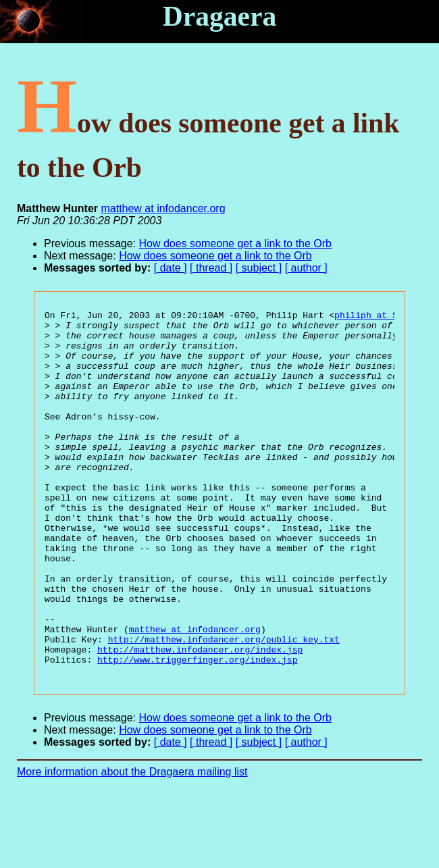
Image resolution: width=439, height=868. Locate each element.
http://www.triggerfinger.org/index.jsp (197, 730)
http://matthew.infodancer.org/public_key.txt (224, 706)
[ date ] (171, 268)
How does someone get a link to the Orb (236, 244)
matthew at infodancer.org (163, 208)
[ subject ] (259, 268)
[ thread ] (211, 268)
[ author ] (306, 268)
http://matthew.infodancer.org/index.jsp (200, 718)
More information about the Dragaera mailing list (132, 845)
